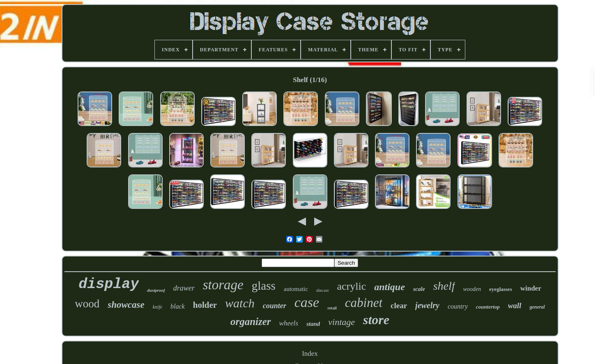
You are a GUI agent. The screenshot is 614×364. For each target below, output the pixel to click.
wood (87, 304)
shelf (444, 286)
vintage (341, 322)
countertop (488, 307)
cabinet (364, 303)
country (458, 306)
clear (399, 306)
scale (419, 289)
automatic (296, 289)
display (109, 284)
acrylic (351, 286)
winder (531, 288)
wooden (472, 289)
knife (158, 307)
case (307, 302)
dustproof (156, 290)
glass (264, 286)
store (376, 320)
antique (390, 287)
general (537, 307)
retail (332, 308)
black (178, 306)
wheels (289, 323)
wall (515, 306)
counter (275, 306)
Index (310, 354)
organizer (251, 322)
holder (205, 305)
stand (313, 324)
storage (223, 285)
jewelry (427, 305)
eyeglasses (501, 289)
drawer (184, 288)
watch (240, 303)
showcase (126, 305)
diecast (323, 290)
